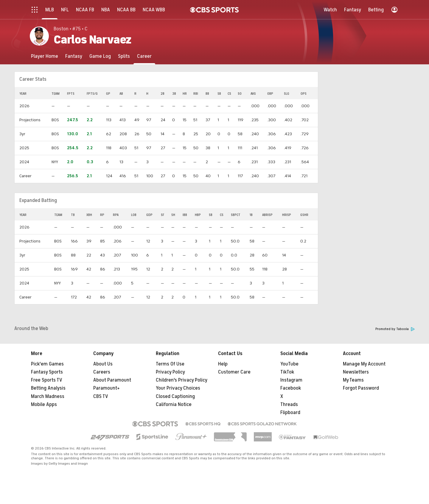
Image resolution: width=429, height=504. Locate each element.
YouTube (289, 364)
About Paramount (112, 380)
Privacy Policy (170, 372)
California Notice (174, 405)
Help (223, 364)
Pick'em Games (47, 364)
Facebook (291, 388)
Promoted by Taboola (395, 329)
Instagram (291, 380)
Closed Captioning (175, 396)
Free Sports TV (47, 380)
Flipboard (290, 413)
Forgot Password (361, 388)
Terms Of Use (170, 364)
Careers (102, 372)
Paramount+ (107, 388)
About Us (103, 364)
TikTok (287, 372)
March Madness (48, 396)
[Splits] (124, 56)
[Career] (144, 56)
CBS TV (101, 396)
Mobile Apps (44, 405)
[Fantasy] (74, 56)
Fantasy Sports (47, 372)
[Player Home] (45, 56)
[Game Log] (100, 56)
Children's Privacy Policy (182, 380)
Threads (289, 405)
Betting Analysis (48, 388)
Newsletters (356, 372)
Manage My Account (364, 364)
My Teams (353, 380)
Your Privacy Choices (178, 388)
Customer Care (234, 372)
